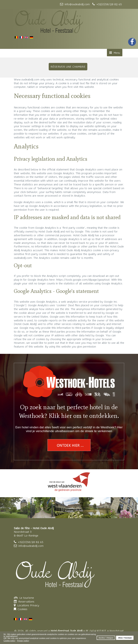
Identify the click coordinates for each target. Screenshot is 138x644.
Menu (115, 53)
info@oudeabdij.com (31, 546)
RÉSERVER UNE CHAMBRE (68, 67)
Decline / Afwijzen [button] (106, 638)
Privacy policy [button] (23, 641)
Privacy (35, 605)
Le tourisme (27, 598)
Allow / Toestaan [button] (125, 638)
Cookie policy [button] (9, 641)
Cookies (22, 609)
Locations (24, 605)
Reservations (26, 601)
